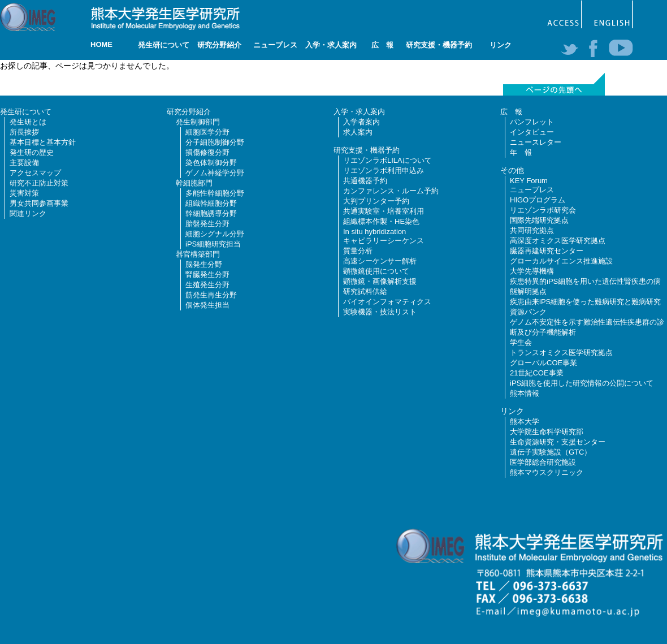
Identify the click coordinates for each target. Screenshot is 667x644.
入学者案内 (361, 122)
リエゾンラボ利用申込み (384, 170)
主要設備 (24, 163)
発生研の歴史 (32, 152)
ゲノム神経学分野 (215, 173)
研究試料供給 (365, 291)
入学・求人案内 (331, 45)
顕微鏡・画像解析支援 (380, 281)
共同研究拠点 (532, 230)
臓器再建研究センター (547, 251)
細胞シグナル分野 (215, 234)
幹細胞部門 (194, 183)
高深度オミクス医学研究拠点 (558, 241)
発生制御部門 (198, 122)
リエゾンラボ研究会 (543, 210)
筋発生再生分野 (211, 295)
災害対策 (24, 193)
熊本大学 (525, 422)
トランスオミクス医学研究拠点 (561, 353)
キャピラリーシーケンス (384, 241)
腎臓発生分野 (207, 275)
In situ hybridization (374, 232)
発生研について (164, 45)
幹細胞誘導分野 (211, 213)
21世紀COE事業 (537, 373)
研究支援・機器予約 (439, 45)
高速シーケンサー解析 (380, 261)
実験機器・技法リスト (380, 312)
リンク (501, 45)
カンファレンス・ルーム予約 (391, 191)
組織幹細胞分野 (211, 203)
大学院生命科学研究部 (547, 432)
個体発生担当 (207, 305)
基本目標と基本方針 (43, 142)
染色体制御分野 (211, 163)
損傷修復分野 (207, 152)
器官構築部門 (198, 254)
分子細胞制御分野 (215, 142)
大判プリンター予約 (376, 201)
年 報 (521, 152)
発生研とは (28, 122)
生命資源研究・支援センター (558, 442)
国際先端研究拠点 (539, 220)
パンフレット (532, 122)
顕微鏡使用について (376, 271)
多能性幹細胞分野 (215, 193)
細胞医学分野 (207, 132)
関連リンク (28, 213)
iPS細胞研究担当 (213, 244)
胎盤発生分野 (207, 224)
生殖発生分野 (207, 285)
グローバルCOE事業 (543, 363)
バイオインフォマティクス (387, 302)
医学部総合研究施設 (543, 462)
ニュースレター (536, 142)
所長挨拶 (24, 132)
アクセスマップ (35, 173)
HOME (101, 44)
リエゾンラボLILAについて (387, 160)
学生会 (521, 342)
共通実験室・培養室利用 (384, 211)
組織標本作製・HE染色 (381, 221)
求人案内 (358, 132)
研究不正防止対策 (39, 183)
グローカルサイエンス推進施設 (561, 261)
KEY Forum (529, 181)
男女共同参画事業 (39, 203)
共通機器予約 (365, 181)
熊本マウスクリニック (547, 472)
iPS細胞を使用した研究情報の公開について (582, 383)
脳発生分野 (204, 264)
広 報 (382, 45)
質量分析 (358, 251)
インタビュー (532, 132)
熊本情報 (525, 393)
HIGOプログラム (538, 200)
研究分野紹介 (219, 45)
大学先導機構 (532, 271)
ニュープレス (275, 45)
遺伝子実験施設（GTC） (551, 452)
